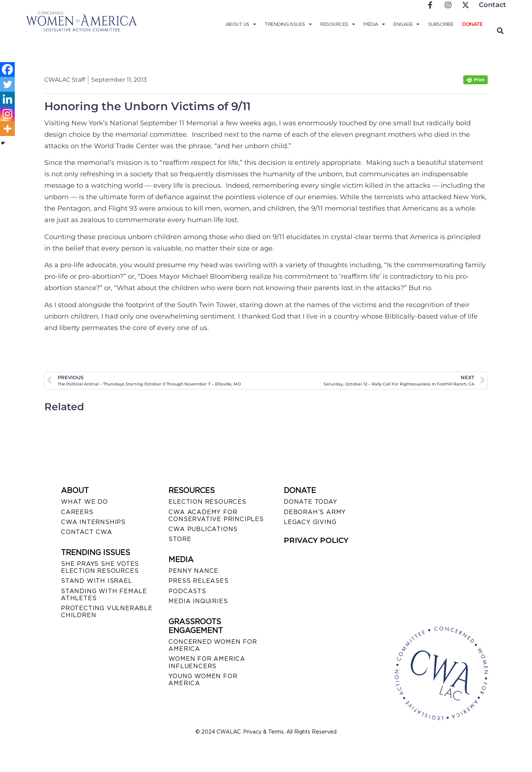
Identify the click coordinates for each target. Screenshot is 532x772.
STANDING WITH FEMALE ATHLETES (104, 595)
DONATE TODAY (311, 502)
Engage (406, 24)
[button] (500, 30)
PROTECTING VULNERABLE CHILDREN (107, 612)
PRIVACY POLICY (316, 540)
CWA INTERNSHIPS (93, 522)
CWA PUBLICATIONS (203, 529)
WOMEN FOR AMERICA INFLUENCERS (207, 662)
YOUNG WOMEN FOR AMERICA (203, 680)
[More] (7, 129)
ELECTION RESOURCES (207, 502)
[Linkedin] (7, 99)
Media (374, 24)
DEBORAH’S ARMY (315, 512)
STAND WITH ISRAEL (97, 581)
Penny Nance (193, 571)
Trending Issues (288, 24)
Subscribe (441, 24)
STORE (180, 539)
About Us (241, 24)
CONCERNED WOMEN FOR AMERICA (213, 645)
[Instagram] (7, 114)
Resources (337, 24)
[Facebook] (7, 69)
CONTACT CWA (87, 532)
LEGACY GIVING (310, 522)
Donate (472, 24)
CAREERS (77, 512)
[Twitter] (7, 84)
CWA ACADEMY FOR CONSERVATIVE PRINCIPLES (216, 516)
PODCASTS (187, 591)
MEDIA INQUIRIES (198, 601)
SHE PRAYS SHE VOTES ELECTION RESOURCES (100, 567)
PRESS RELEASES (198, 581)
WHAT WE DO (84, 502)
